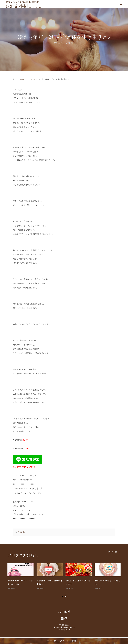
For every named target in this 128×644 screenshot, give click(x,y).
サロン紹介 (70, 43)
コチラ (25, 440)
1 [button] (62, 596)
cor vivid (64, 611)
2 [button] (66, 596)
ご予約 (52, 641)
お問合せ (76, 641)
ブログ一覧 (113, 552)
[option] (66, 577)
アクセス (64, 641)
